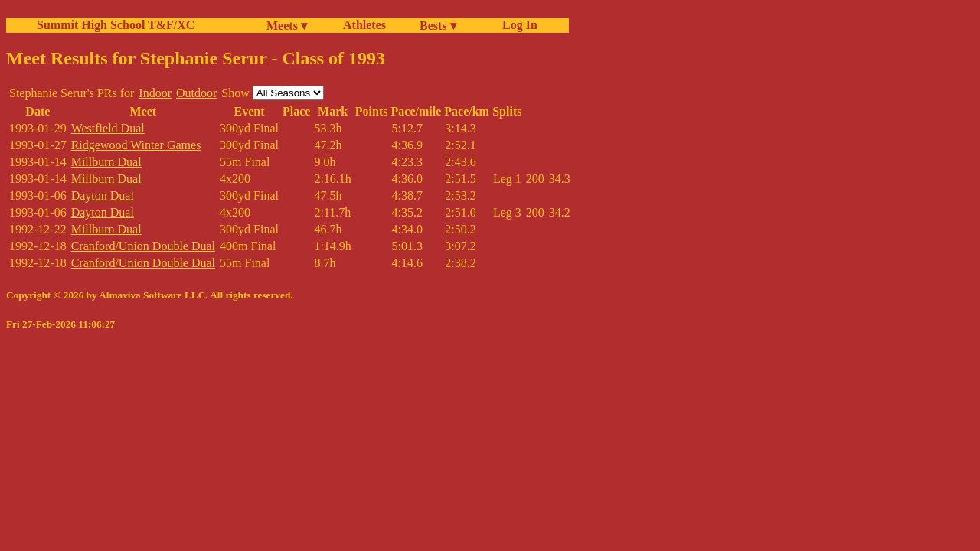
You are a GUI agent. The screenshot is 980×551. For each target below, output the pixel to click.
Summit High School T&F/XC (116, 25)
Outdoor (196, 93)
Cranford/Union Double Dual (143, 246)
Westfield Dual (108, 128)
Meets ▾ (287, 26)
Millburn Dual (106, 162)
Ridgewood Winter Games (136, 145)
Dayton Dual (103, 196)
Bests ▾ (438, 26)
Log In (517, 25)
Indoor (155, 93)
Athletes (364, 25)
